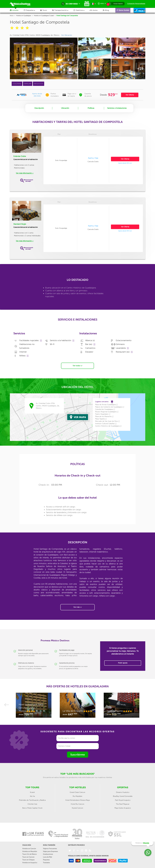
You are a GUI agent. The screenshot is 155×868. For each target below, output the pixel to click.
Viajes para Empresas (50, 851)
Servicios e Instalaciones (117, 108)
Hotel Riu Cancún (77, 804)
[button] (63, 10)
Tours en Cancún (28, 857)
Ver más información (25, 173)
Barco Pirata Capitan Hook (32, 808)
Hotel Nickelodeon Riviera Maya (77, 800)
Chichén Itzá (32, 804)
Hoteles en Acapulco (30, 862)
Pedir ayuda (123, 663)
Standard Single (20, 224)
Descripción (39, 108)
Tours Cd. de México (30, 854)
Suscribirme (78, 754)
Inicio (12, 16)
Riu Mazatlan (77, 796)
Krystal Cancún (77, 808)
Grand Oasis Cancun (77, 792)
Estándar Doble (20, 156)
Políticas (91, 108)
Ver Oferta (130, 95)
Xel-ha (32, 796)
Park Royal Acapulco (123, 800)
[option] (34, 706)
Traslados (46, 862)
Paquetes (46, 860)
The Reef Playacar (123, 804)
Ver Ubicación (67, 35)
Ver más (78, 607)
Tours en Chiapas (28, 860)
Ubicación (65, 108)
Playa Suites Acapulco (123, 808)
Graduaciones (48, 854)
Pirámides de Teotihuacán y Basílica (32, 800)
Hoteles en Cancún (29, 848)
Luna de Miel (48, 857)
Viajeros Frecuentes (50, 848)
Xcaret (32, 792)
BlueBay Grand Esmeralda (123, 796)
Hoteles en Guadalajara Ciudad (44, 16)
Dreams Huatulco (123, 792)
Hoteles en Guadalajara (24, 16)
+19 (140, 69)
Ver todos (77, 365)
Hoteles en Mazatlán (30, 851)
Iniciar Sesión (118, 4)
